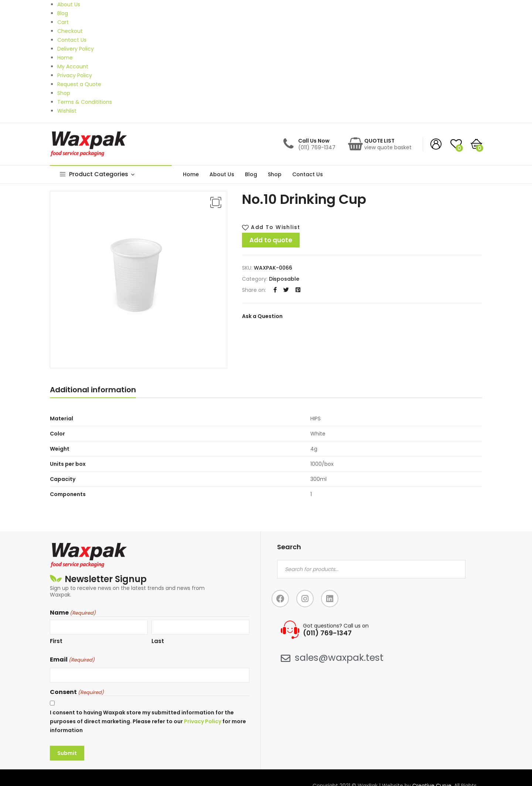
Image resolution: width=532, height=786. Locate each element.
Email (72, 660)
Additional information (93, 390)
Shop (275, 174)
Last (158, 641)
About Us (222, 174)
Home (191, 174)
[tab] (93, 391)
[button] (216, 202)
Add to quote (271, 240)
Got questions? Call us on (336, 626)
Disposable (284, 279)
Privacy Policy (203, 721)
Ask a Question (262, 316)
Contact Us (308, 174)
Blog (251, 174)
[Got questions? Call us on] (290, 630)
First (56, 641)
